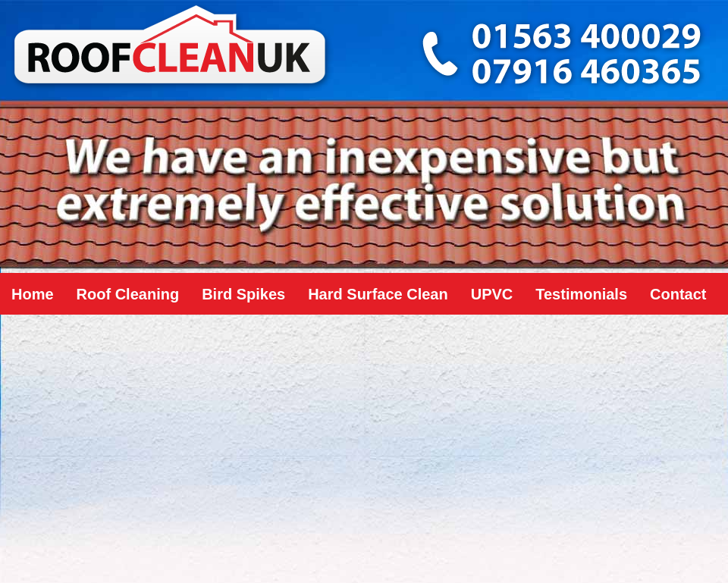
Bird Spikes (243, 294)
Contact (678, 294)
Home (33, 294)
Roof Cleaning (128, 294)
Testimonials (581, 294)
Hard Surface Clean (378, 294)
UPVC (492, 294)
